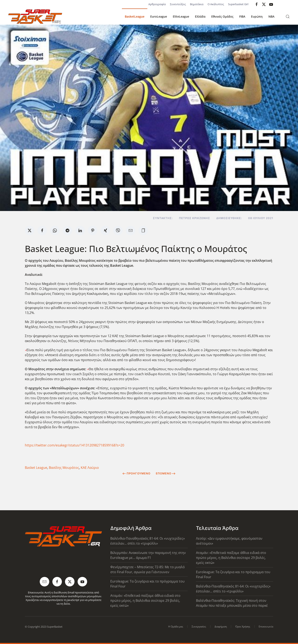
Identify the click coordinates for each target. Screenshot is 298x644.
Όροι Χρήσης (243, 627)
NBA (271, 16)
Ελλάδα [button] (200, 16)
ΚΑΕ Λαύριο (90, 468)
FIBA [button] (242, 16)
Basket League (36, 468)
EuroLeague (159, 16)
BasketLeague (135, 16)
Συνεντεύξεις (178, 4)
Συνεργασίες (199, 627)
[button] (288, 17)
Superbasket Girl (238, 4)
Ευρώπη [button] (257, 16)
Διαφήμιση (221, 627)
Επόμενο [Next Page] (166, 473)
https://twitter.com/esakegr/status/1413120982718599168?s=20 (74, 445)
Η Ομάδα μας (176, 627)
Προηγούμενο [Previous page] (136, 473)
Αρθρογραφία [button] (157, 4)
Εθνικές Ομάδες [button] (222, 16)
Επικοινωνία (266, 627)
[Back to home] (35, 17)
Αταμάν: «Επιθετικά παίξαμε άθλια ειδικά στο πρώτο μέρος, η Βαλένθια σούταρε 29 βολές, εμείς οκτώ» (145, 601)
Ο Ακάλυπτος (216, 4)
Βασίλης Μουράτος (64, 468)
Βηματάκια (197, 4)
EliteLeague (181, 16)
